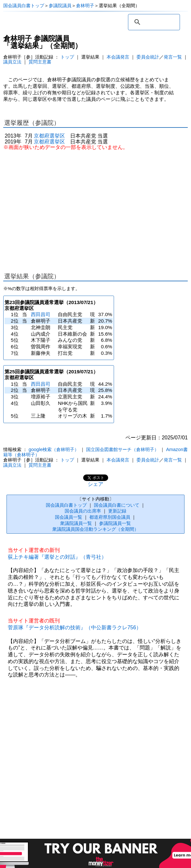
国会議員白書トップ (24, 6)
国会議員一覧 (69, 517)
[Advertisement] (96, 208)
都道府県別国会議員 (110, 517)
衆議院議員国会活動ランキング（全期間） (96, 529)
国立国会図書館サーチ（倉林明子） (122, 449)
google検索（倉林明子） (54, 449)
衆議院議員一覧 (76, 523)
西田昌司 (41, 314)
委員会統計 (148, 57)
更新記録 (117, 511)
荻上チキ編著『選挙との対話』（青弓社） (57, 557)
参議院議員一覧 (115, 523)
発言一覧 (173, 57)
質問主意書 (40, 62)
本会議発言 (118, 57)
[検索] (153, 22)
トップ (67, 57)
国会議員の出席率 (83, 511)
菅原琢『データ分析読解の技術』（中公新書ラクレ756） (75, 628)
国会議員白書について (117, 505)
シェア (96, 484)
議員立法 (12, 62)
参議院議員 (60, 6)
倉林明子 (85, 6)
